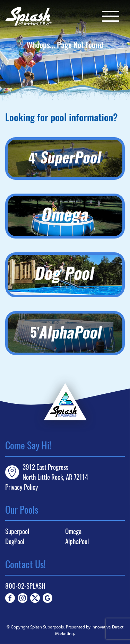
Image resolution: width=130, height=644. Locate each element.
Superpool (17, 531)
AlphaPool (77, 541)
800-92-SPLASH (25, 586)
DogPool (15, 541)
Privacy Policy (22, 487)
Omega (73, 531)
